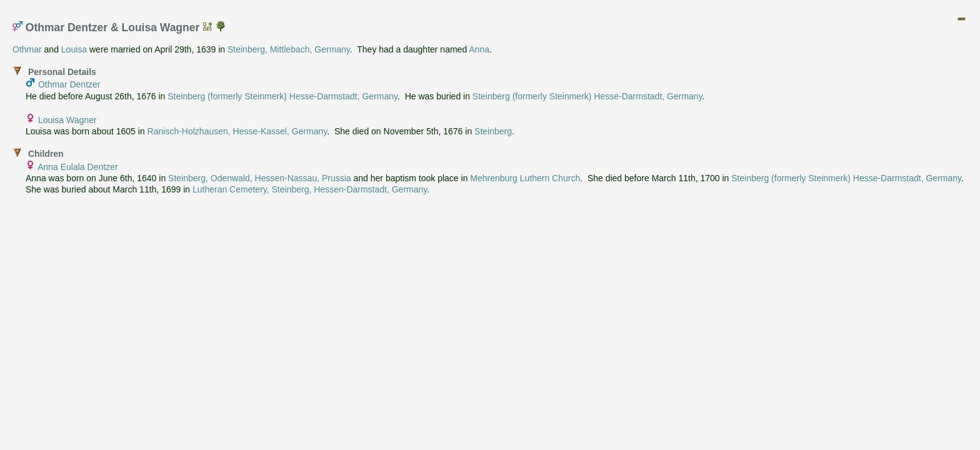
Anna (479, 49)
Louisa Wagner (67, 120)
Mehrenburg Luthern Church (525, 178)
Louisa (74, 49)
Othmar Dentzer (69, 84)
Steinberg (493, 131)
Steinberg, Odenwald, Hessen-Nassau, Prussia (260, 178)
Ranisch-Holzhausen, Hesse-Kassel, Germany (237, 131)
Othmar (27, 49)
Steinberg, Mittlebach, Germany (289, 49)
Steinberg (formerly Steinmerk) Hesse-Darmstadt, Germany (282, 96)
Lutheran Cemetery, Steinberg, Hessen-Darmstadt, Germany (310, 189)
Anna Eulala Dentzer (77, 167)
